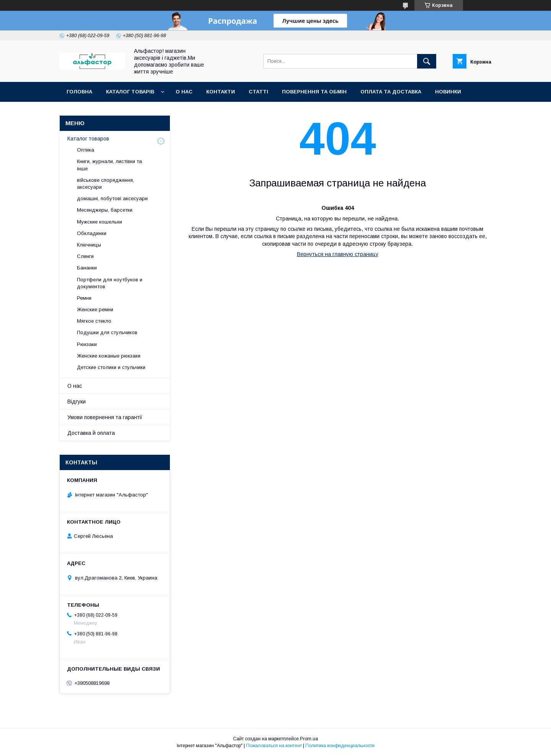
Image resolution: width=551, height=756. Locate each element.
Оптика (86, 150)
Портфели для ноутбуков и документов (110, 283)
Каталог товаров (88, 139)
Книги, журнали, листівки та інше (109, 165)
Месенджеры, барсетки (105, 210)
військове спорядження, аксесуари (105, 184)
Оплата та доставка (391, 92)
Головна (79, 92)
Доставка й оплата (91, 433)
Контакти (221, 92)
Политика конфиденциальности (340, 746)
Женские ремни (95, 309)
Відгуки (77, 402)
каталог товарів (130, 92)
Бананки (87, 268)
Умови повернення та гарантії (105, 417)
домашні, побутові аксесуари (112, 198)
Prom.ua (309, 739)
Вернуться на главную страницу (338, 254)
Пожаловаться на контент (274, 746)
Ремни (84, 298)
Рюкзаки (87, 344)
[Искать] (427, 61)
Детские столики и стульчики (111, 367)
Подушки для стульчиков (107, 332)
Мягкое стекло (94, 321)
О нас (184, 92)
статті (258, 92)
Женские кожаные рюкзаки (109, 356)
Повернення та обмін (314, 92)
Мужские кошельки (99, 222)
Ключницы (89, 245)
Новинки (448, 92)
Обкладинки (92, 233)
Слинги (85, 256)
